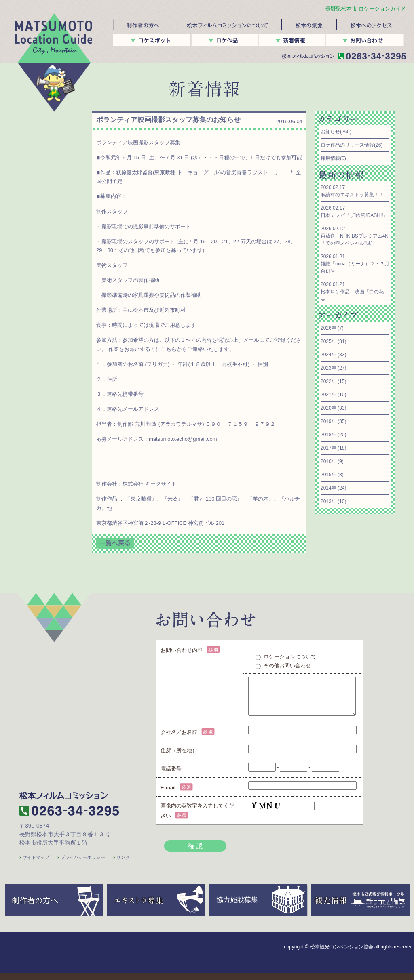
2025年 (328, 341)
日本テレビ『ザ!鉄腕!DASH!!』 (354, 215)
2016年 (328, 461)
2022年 (328, 381)
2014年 (328, 488)
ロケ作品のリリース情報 (347, 145)
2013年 (328, 501)
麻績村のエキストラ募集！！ (352, 195)
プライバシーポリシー (83, 864)
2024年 (328, 355)
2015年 (328, 475)
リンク (123, 864)
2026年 (328, 328)
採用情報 (330, 158)
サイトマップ (36, 864)
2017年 (328, 448)
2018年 (328, 435)
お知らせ (330, 132)
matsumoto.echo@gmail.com (183, 439)
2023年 (328, 368)
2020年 (328, 408)
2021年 (328, 395)
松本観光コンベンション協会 (342, 954)
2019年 (328, 421)
